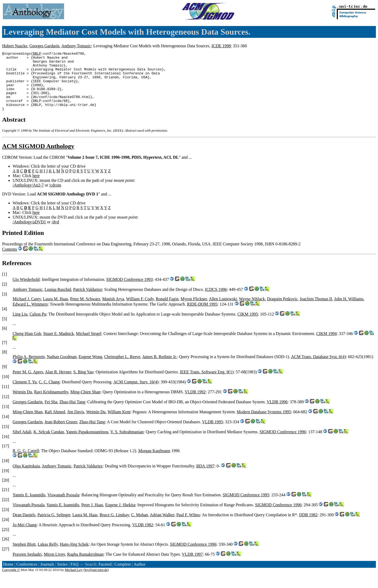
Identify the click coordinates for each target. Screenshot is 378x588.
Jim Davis (76, 424)
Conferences (27, 576)
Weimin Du (22, 404)
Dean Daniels (24, 527)
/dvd (55, 234)
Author (140, 576)
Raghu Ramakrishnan (85, 566)
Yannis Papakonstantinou (87, 444)
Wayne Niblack (252, 311)
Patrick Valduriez (88, 301)
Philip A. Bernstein (29, 368)
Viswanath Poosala (63, 507)
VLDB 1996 (277, 414)
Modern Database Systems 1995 (264, 424)
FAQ (74, 576)
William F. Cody (140, 311)
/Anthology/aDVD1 (29, 234)
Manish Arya (113, 311)
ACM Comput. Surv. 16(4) (136, 394)
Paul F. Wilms (188, 527)
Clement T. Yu (25, 394)
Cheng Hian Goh (27, 345)
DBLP (37, 54)
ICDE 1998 (221, 46)
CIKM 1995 (248, 326)
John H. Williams (349, 311)
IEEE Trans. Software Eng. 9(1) (207, 384)
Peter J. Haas (92, 517)
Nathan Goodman (62, 368)
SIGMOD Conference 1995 (246, 507)
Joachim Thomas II (316, 311)
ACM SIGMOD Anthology (38, 158)
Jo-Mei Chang (25, 537)
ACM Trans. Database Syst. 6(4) (319, 368)
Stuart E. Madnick (58, 345)
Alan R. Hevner (58, 384)
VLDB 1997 (192, 566)
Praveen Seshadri (27, 566)
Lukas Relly (48, 556)
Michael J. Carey (27, 311)
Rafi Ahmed (55, 424)
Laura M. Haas (56, 311)
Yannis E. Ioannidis (29, 507)
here (36, 187)
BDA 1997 (205, 478)
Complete (123, 576)
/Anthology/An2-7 (28, 197)
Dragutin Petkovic (282, 311)
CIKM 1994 (327, 345)
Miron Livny (54, 566)
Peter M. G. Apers (28, 384)
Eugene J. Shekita (120, 517)
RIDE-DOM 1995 (202, 316)
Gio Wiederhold (26, 291)
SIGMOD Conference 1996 (283, 444)
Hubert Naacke (15, 46)
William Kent (119, 424)
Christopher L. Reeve (122, 368)
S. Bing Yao (83, 384)
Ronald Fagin (167, 311)
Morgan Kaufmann (154, 463)
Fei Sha (51, 414)
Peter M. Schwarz (85, 311)
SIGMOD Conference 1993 (130, 291)
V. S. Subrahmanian (127, 444)
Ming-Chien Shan (85, 404)
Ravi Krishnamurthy (51, 404)
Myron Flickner (194, 311)
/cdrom (55, 197)
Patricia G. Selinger (54, 527)
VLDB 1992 (195, 404)
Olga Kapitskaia (26, 478)
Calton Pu (38, 326)
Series (62, 576)
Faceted (105, 576)
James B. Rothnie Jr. (159, 368)
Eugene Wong (91, 368)
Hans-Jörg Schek (74, 556)
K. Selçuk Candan (49, 444)
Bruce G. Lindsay (114, 527)
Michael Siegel (88, 345)
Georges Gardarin (44, 46)
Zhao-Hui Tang (72, 414)
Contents (10, 261)
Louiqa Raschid (58, 301)
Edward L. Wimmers (30, 316)
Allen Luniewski (223, 311)
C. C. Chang (49, 394)
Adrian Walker (162, 527)
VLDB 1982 (143, 537)
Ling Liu (20, 326)
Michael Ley (74, 582)
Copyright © (11, 582)
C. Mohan (140, 527)
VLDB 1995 (213, 434)
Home (8, 576)
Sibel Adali (22, 444)
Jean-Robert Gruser (61, 434)
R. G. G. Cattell (26, 463)
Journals (47, 576)
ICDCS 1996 (216, 301)
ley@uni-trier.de (96, 582)
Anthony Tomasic (76, 46)
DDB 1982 (308, 527)
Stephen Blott (24, 556)
